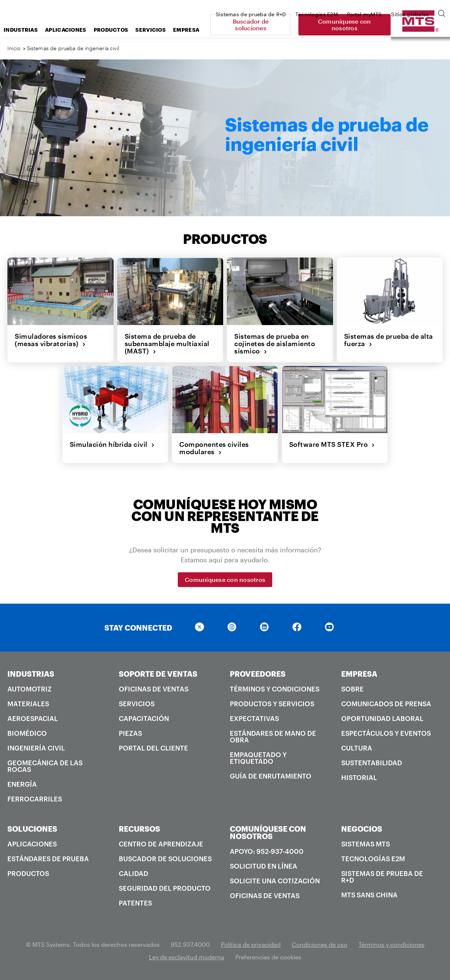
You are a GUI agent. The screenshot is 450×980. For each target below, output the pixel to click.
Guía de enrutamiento (271, 776)
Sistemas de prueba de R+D (382, 877)
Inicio (14, 48)
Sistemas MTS (366, 844)
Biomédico (27, 733)
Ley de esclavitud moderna (187, 957)
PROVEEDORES (258, 674)
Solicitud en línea (264, 866)
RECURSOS (139, 829)
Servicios (137, 704)
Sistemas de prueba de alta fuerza (389, 340)
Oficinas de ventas (154, 689)
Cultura (357, 748)
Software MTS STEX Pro (332, 444)
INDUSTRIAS (31, 674)
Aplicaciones (125, 30)
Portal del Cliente (153, 748)
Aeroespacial (33, 718)
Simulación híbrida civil (112, 444)
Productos (170, 30)
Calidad (134, 873)
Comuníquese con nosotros (398, 25)
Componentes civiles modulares (214, 448)
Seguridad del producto (165, 888)
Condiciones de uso (320, 944)
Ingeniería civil (36, 748)
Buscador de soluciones (308, 25)
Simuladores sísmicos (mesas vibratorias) (51, 340)
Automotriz (30, 689)
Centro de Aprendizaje (161, 844)
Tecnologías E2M (373, 859)
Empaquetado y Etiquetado (258, 758)
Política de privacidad (251, 944)
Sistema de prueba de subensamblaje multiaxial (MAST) (167, 344)
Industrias (80, 30)
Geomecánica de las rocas (45, 766)
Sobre (352, 689)
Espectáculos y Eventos (386, 733)
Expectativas (254, 718)
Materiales (28, 704)
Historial (359, 777)
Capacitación (144, 718)
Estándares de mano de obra (273, 736)
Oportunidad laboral (382, 718)
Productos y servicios (272, 704)
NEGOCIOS (362, 829)
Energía (22, 784)
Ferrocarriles (35, 799)
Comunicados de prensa (386, 704)
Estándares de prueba (48, 859)
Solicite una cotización (275, 881)
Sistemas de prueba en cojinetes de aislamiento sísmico (275, 344)
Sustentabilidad (372, 763)
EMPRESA (359, 674)
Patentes (135, 903)
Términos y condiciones (275, 689)
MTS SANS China (369, 895)
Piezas (130, 733)
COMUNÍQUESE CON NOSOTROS (268, 832)
